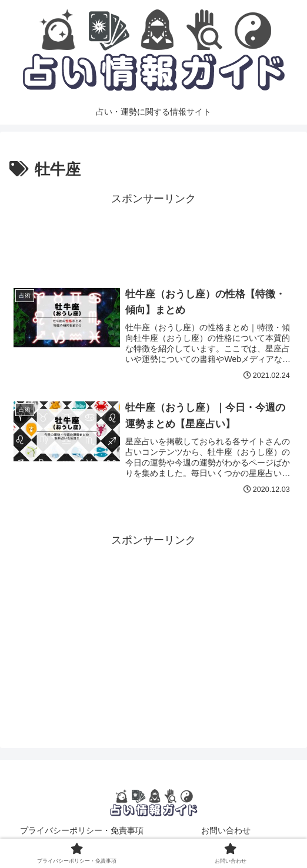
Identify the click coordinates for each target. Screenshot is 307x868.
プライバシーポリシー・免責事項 (82, 830)
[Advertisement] (153, 237)
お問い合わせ (226, 830)
